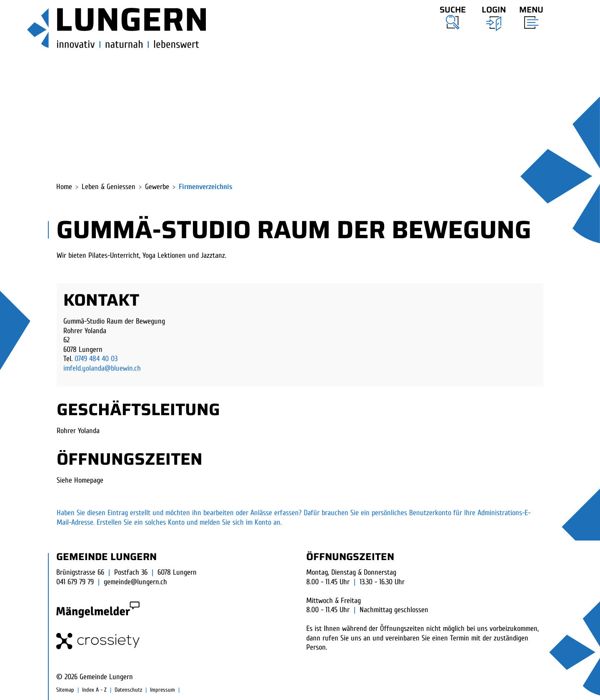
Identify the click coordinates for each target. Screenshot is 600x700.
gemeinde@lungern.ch (135, 582)
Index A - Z (94, 690)
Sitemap (65, 690)
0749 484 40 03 (96, 359)
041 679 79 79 (75, 582)
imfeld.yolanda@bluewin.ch (102, 368)
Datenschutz (128, 690)
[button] (453, 16)
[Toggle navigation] (529, 15)
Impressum (162, 690)
